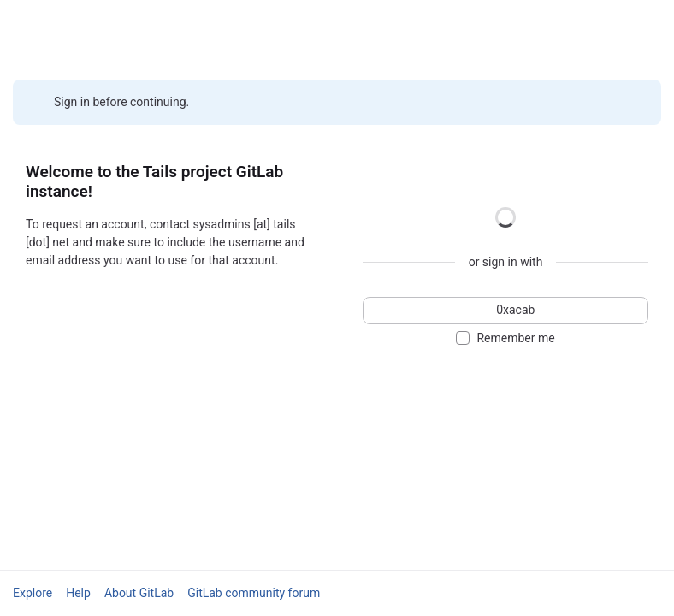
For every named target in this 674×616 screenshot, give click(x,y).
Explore (33, 593)
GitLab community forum (254, 593)
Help (78, 593)
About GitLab (139, 593)
